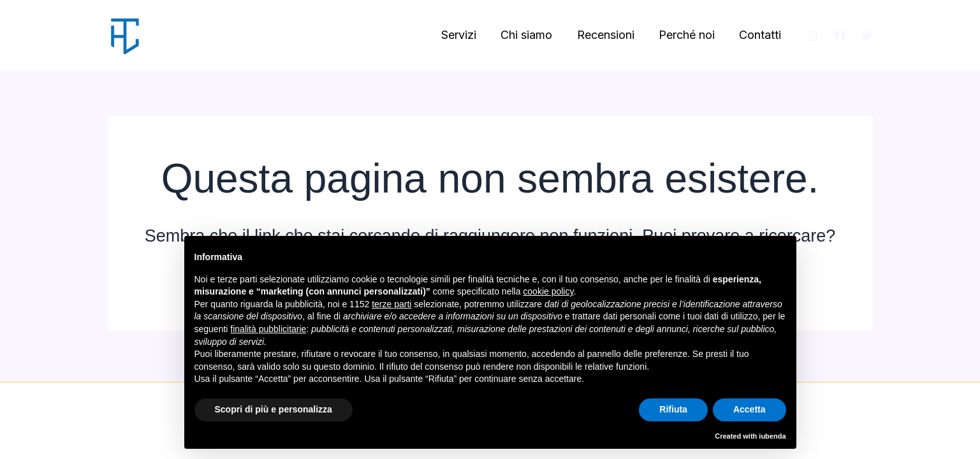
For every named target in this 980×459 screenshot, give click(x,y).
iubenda (772, 436)
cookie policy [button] (548, 291)
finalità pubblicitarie (268, 329)
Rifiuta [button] (673, 409)
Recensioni (610, 35)
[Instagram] (812, 36)
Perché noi (689, 35)
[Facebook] (840, 36)
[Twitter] (867, 36)
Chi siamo (532, 35)
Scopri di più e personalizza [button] (274, 409)
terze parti (391, 304)
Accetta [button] (750, 409)
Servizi (466, 35)
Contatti (761, 35)
